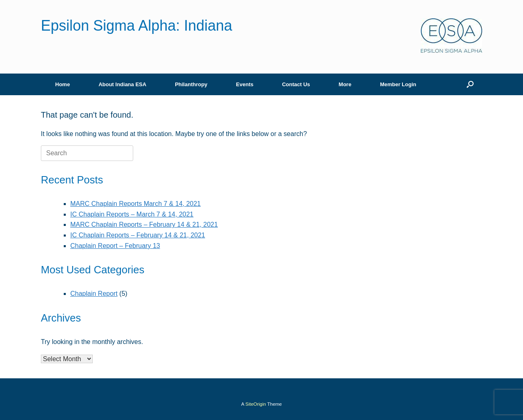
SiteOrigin (256, 404)
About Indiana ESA (122, 84)
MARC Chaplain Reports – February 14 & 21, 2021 (144, 225)
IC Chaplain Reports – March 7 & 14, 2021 (132, 214)
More (345, 84)
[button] (470, 84)
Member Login (398, 84)
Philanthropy (191, 84)
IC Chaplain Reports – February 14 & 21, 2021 (138, 235)
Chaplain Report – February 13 (115, 246)
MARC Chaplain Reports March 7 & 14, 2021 (135, 204)
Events (245, 84)
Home (63, 84)
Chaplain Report (94, 294)
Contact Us (296, 84)
